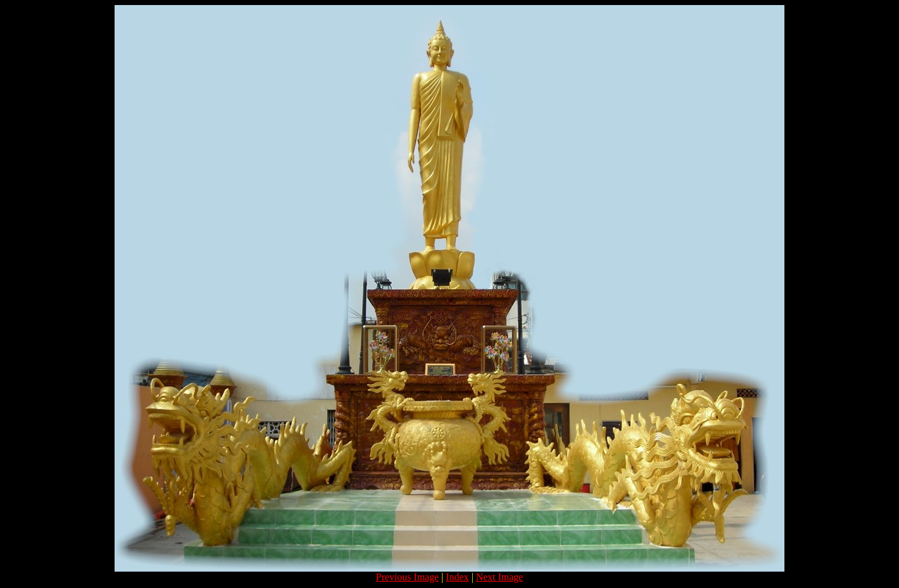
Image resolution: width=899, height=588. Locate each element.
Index (457, 577)
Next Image (500, 577)
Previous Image (407, 577)
